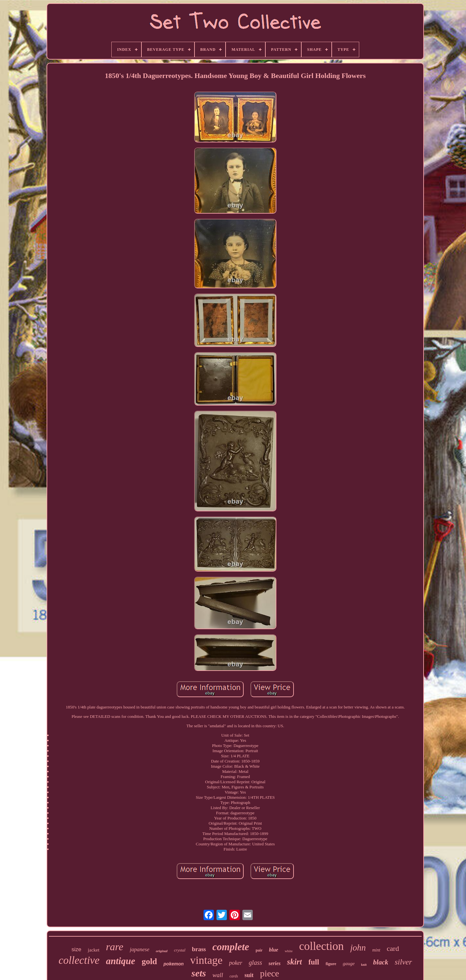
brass (199, 949)
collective (79, 960)
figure (331, 964)
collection (321, 946)
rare (115, 947)
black (381, 962)
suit (249, 975)
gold (150, 961)
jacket (94, 950)
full (314, 962)
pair (259, 950)
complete (231, 947)
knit (364, 965)
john (358, 948)
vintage (206, 960)
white (289, 951)
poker (236, 963)
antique (120, 961)
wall (218, 975)
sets (199, 973)
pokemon (173, 964)
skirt (294, 962)
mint (376, 950)
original (161, 951)
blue (273, 950)
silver (403, 962)
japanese (139, 949)
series (275, 963)
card (393, 948)
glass (255, 963)
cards (234, 976)
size (76, 949)
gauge (349, 963)
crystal (180, 950)
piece (269, 973)
